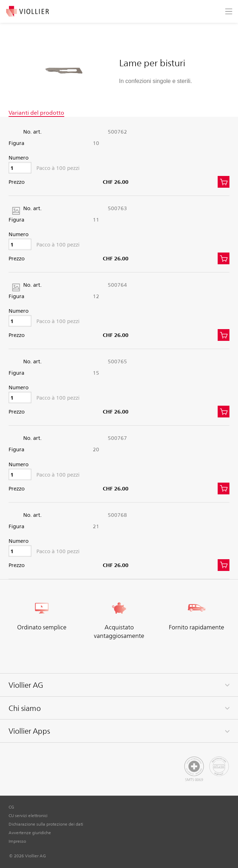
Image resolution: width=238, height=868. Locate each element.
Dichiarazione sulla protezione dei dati (46, 824)
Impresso (17, 841)
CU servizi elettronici (28, 815)
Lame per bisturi (152, 62)
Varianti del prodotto (36, 113)
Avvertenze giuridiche (30, 832)
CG (11, 807)
